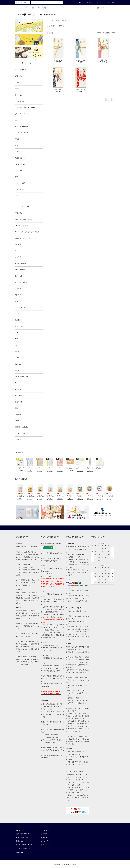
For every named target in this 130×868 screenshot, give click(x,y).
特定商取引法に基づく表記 (25, 845)
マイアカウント (46, 830)
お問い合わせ (100, 8)
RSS (18, 852)
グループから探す (42, 8)
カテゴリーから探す (27, 8)
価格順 (107, 33)
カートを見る (45, 841)
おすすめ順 (100, 33)
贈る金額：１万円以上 (61, 20)
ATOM (22, 852)
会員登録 (89, 3)
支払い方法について (23, 834)
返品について (21, 841)
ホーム (18, 8)
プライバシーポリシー (23, 848)
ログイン (98, 3)
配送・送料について (23, 837)
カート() (110, 3)
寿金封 (53, 20)
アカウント (78, 3)
